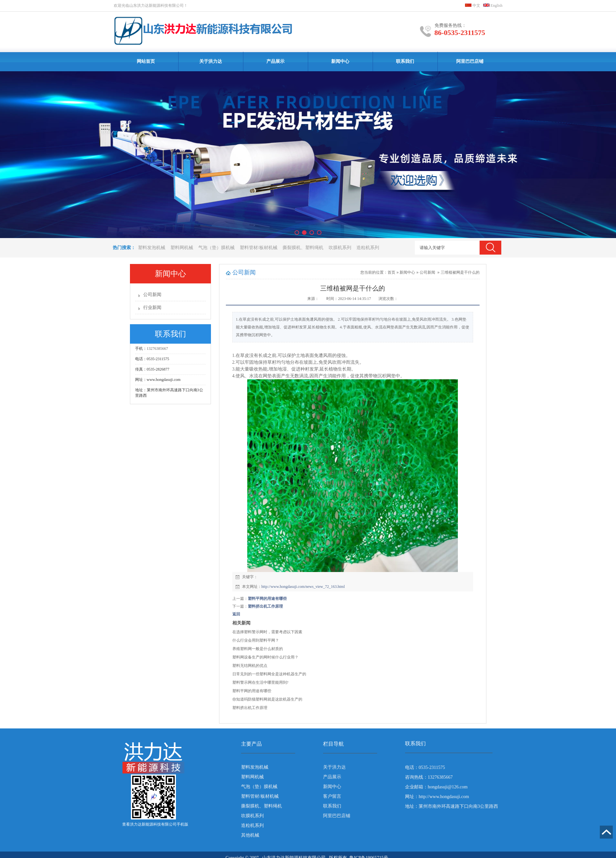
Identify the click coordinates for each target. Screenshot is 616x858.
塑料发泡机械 (152, 248)
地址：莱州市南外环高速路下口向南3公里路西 (452, 806)
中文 (473, 6)
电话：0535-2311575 (425, 767)
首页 (391, 272)
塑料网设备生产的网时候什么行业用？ (265, 657)
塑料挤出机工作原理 (265, 606)
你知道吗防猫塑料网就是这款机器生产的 (267, 699)
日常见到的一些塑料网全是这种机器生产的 (269, 674)
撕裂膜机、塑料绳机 (303, 248)
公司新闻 (152, 295)
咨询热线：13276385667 (429, 777)
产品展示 (275, 61)
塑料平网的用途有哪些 (267, 599)
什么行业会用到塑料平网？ (256, 640)
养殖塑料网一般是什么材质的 (258, 649)
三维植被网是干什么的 (460, 272)
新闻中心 (340, 61)
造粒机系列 (368, 248)
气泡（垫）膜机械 (216, 248)
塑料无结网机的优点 (250, 666)
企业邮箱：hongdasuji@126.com (436, 787)
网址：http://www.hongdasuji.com (437, 797)
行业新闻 (152, 308)
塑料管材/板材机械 (259, 248)
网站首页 (146, 61)
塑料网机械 (182, 248)
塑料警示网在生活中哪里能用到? (260, 682)
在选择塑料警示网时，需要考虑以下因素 (267, 632)
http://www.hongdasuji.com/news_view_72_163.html (303, 587)
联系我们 (405, 61)
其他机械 (250, 835)
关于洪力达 (211, 61)
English (493, 6)
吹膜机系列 (340, 248)
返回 (236, 614)
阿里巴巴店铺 (470, 61)
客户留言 (332, 796)
